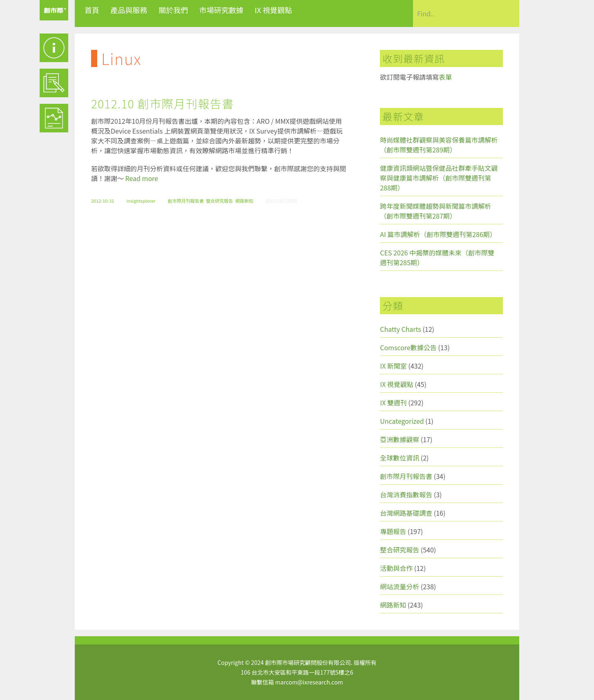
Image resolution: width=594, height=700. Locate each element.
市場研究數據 (221, 10)
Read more (142, 178)
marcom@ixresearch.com (309, 682)
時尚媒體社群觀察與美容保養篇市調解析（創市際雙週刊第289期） (439, 145)
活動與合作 (396, 568)
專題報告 (393, 531)
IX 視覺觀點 (273, 10)
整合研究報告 (219, 201)
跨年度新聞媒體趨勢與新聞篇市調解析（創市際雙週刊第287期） (435, 211)
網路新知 (244, 201)
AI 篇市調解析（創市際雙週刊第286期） (438, 234)
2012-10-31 (103, 201)
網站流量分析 (400, 586)
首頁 (92, 10)
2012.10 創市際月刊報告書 (163, 103)
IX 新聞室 (393, 366)
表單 (445, 77)
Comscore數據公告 (408, 347)
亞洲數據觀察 (400, 439)
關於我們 (173, 10)
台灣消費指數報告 (406, 494)
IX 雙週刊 (393, 403)
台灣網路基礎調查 (406, 513)
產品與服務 (129, 10)
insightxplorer (141, 201)
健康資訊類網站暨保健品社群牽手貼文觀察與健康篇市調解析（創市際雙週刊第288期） (439, 178)
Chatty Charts (401, 329)
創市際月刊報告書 (186, 201)
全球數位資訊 (400, 458)
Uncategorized (402, 421)
